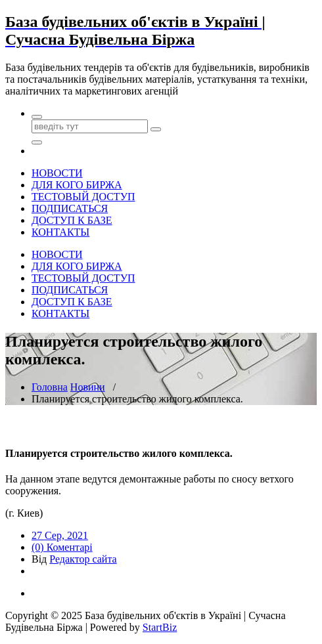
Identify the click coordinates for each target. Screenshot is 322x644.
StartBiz (160, 627)
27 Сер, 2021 (60, 535)
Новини (88, 387)
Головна (50, 387)
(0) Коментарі (62, 547)
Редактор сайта (83, 559)
